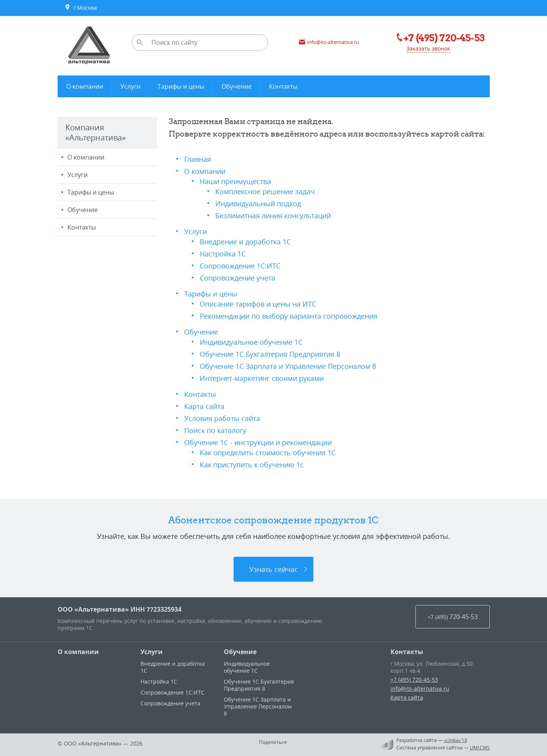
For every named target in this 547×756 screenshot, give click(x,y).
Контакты (82, 227)
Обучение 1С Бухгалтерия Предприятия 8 (270, 354)
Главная (198, 159)
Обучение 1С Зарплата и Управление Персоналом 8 (288, 366)
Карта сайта (204, 406)
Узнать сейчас (273, 569)
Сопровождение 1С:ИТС (240, 266)
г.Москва (81, 8)
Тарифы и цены (91, 192)
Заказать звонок (428, 48)
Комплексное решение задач (265, 191)
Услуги (77, 175)
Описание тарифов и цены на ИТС (258, 304)
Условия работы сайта (222, 418)
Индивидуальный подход (258, 203)
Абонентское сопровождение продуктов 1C (273, 520)
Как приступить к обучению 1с (252, 465)
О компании (86, 157)
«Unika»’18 (456, 740)
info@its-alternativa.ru (420, 688)
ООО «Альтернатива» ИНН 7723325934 (120, 609)
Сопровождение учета (237, 278)
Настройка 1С (223, 254)
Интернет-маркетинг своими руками (262, 378)
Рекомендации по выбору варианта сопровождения (288, 316)
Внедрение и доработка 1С (245, 242)
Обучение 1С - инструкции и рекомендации (258, 442)
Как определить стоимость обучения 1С (268, 453)
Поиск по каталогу (215, 430)
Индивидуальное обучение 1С (251, 342)
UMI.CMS (480, 747)
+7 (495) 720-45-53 (414, 680)
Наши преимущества (235, 181)
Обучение (83, 210)
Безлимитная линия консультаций (273, 216)
